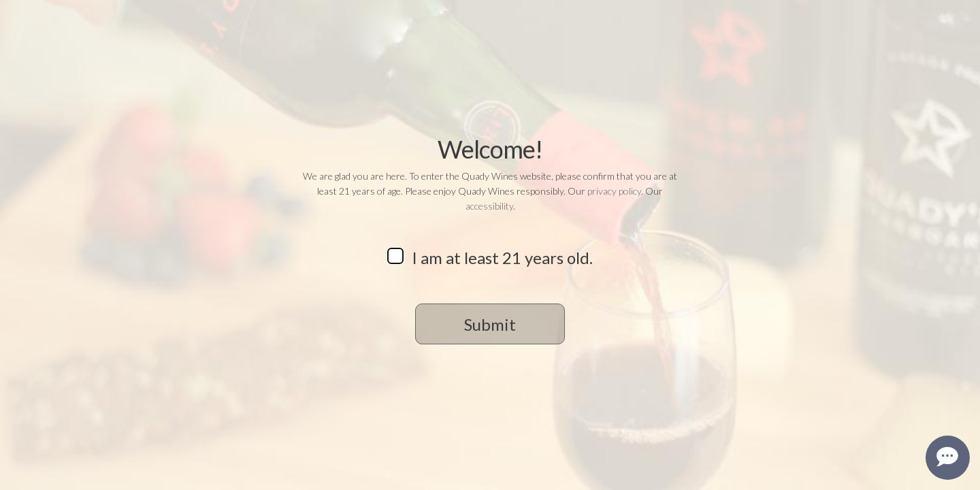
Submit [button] (490, 324)
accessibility (489, 206)
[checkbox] (395, 256)
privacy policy (614, 191)
